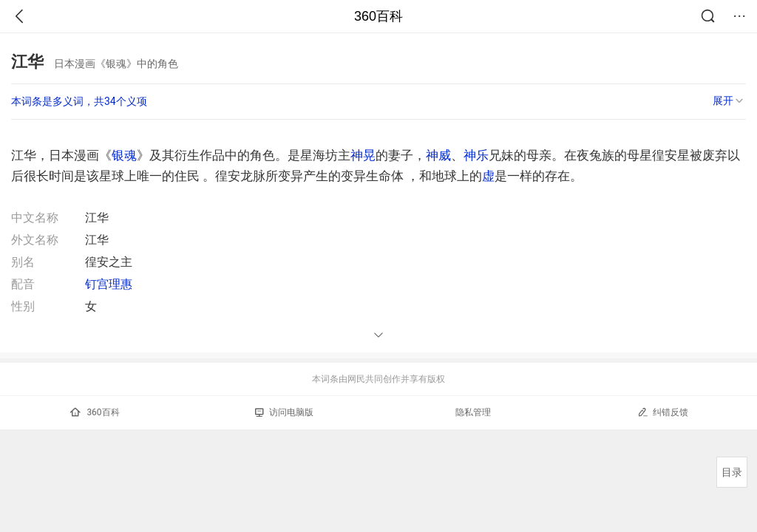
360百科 (378, 16)
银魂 (124, 155)
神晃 (363, 155)
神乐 (476, 155)
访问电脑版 (284, 412)
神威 (438, 155)
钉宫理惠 (109, 284)
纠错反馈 (663, 412)
